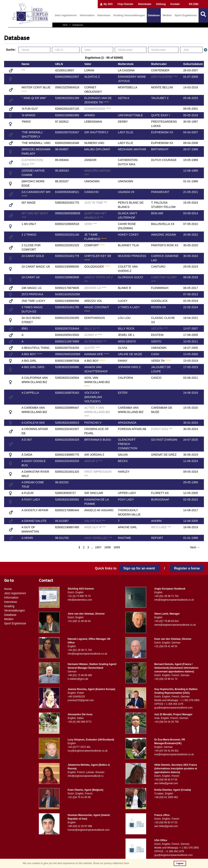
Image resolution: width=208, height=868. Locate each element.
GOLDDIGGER (97, 267)
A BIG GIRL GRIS (33, 367)
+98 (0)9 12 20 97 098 (80, 826)
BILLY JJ (92, 328)
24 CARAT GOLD (33, 256)
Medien (167, 15)
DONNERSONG (97, 109)
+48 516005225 (76, 697)
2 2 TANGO (29, 235)
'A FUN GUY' (30, 109)
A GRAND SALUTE (34, 521)
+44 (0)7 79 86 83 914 (167, 621)
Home (8, 589)
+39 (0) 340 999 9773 (80, 722)
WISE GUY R (95, 527)
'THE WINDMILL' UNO (36, 143)
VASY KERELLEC (98, 538)
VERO (90, 224)
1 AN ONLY (29, 224)
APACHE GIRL (127, 527)
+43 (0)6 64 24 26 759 (167, 722)
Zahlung (161, 4)
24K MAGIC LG (32, 288)
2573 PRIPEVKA (32, 294)
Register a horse (187, 568)
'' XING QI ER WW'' (34, 98)
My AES (106, 4)
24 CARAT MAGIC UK (36, 267)
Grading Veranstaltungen (129, 15)
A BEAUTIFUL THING (36, 348)
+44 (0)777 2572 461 (79, 747)
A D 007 (27, 440)
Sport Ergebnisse (186, 15)
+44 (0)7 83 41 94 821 (167, 751)
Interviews (104, 15)
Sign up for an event (139, 568)
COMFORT (95, 245)
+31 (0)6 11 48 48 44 (79, 621)
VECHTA (159, 328)
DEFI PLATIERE (164, 77)
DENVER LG (95, 288)
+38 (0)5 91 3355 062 (166, 797)
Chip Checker (125, 4)
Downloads (145, 4)
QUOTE (92, 348)
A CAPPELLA (30, 393)
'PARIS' (26, 122)
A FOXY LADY (31, 500)
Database (154, 15)
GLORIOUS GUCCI (130, 277)
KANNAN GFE (97, 354)
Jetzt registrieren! (66, 15)
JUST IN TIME (95, 203)
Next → (195, 547)
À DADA (27, 455)
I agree (180, 863)
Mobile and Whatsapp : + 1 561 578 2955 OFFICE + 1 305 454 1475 (177, 702)
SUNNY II (93, 335)
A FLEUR (28, 493)
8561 (25, 328)
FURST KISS (162, 429)
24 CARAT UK (31, 277)
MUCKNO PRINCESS (132, 256)
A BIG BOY (32, 354)
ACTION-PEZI (95, 341)
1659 (117, 547)
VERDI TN (161, 361)
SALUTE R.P (95, 521)
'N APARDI (28, 115)
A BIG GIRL (29, 361)
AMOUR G (93, 461)
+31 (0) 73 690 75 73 (79, 596)
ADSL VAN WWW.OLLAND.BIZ (97, 382)
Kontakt (175, 4)
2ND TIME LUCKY (33, 301)
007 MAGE (29, 203)
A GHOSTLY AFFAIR (35, 510)
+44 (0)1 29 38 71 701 (167, 596)
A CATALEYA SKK (33, 423)
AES (65, 25)
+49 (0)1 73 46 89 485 (80, 675)
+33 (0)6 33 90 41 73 (166, 679)
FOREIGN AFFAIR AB (132, 429)
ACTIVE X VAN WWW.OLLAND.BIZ (97, 412)
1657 (98, 547)
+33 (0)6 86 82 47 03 (166, 780)
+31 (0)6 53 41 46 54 (166, 646)
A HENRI (27, 538)
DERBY (123, 122)
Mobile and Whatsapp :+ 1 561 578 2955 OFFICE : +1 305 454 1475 (177, 850)
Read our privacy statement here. (111, 863)
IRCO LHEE (161, 527)
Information (87, 15)
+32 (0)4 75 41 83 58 (79, 797)
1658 (107, 547)
